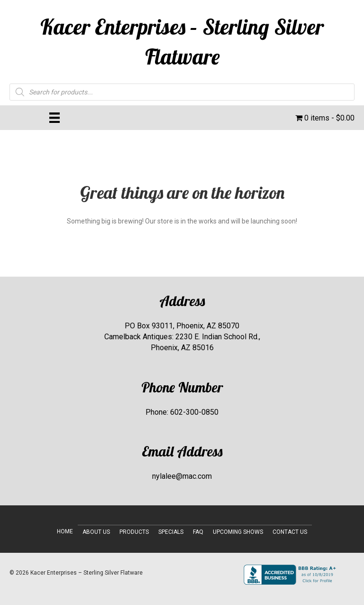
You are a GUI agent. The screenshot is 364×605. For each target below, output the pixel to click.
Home (65, 531)
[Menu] (55, 118)
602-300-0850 (194, 412)
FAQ (198, 532)
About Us (96, 532)
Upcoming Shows (238, 532)
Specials (171, 532)
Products (134, 532)
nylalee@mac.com (182, 476)
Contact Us (290, 532)
